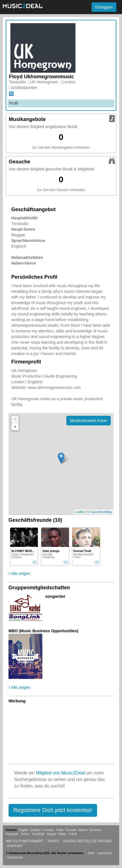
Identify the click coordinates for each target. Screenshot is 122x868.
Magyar (52, 834)
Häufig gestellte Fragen (87, 841)
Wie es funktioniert (25, 841)
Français (48, 830)
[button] (53, 810)
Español (36, 830)
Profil (14, 103)
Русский (71, 830)
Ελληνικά (95, 830)
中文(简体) (38, 834)
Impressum (105, 853)
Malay (62, 834)
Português (12, 834)
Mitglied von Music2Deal (60, 773)
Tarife (54, 841)
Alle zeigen (19, 573)
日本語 (73, 834)
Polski (60, 830)
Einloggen (104, 7)
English (24, 830)
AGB (91, 853)
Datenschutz (15, 857)
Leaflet (80, 512)
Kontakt (15, 846)
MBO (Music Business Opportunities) (43, 631)
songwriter (55, 596)
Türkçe (25, 834)
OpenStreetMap (101, 512)
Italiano (83, 830)
